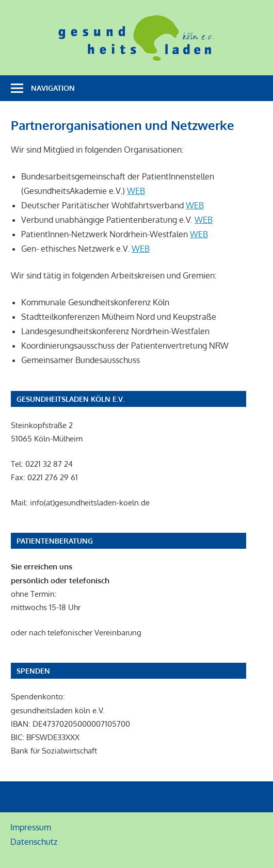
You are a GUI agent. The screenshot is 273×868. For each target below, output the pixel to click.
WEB (136, 191)
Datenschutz (34, 842)
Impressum (31, 827)
